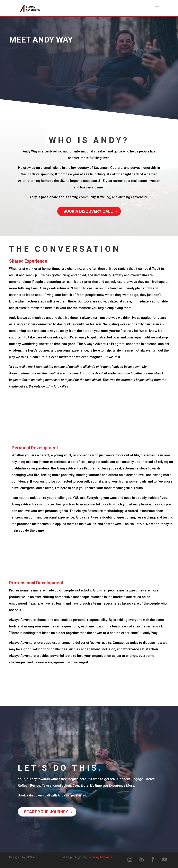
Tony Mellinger (102, 857)
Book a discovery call (88, 211)
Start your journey (46, 812)
